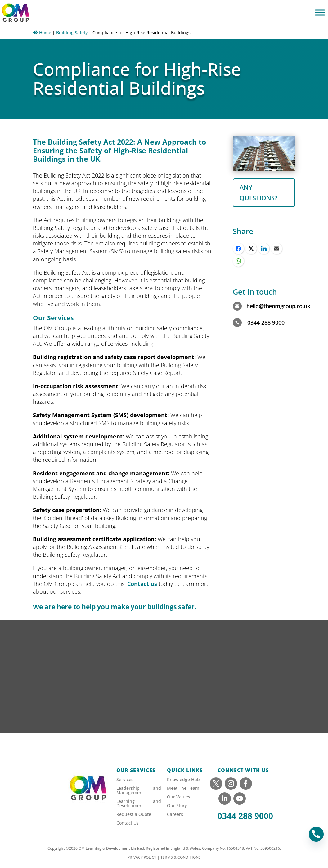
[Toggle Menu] (320, 12)
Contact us (142, 584)
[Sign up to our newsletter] (164, 686)
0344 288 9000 (245, 816)
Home (42, 32)
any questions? (258, 193)
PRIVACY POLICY (142, 857)
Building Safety (72, 32)
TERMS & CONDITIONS (181, 857)
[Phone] (316, 834)
